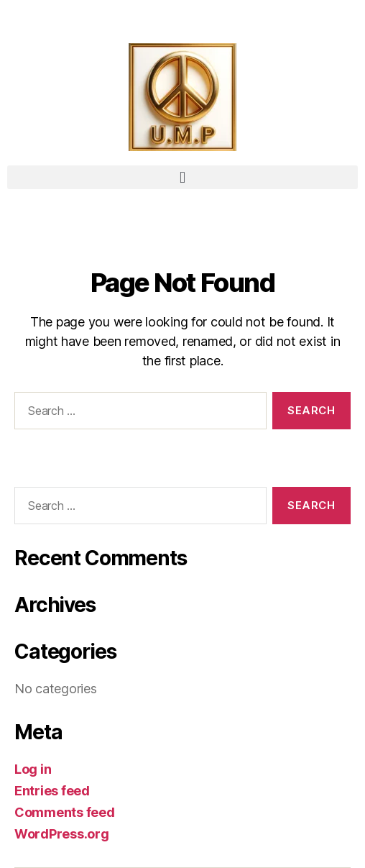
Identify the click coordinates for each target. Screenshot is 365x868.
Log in (33, 769)
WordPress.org (62, 834)
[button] (182, 177)
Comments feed (65, 812)
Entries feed (52, 791)
